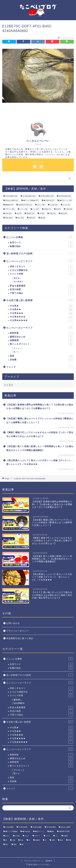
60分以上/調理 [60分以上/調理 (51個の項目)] (12, 200)
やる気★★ (41, 310)
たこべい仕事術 (40, 237)
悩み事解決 (18, 282)
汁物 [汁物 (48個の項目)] (69, 209)
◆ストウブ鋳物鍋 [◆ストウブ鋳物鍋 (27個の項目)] (31, 200)
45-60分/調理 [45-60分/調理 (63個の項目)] (65, 196)
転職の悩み (41, 246)
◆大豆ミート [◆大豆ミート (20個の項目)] (66, 200)
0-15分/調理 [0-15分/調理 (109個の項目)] (11, 196)
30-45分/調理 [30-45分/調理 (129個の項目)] (47, 196)
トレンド (40, 367)
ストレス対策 (41, 274)
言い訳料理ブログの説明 (40, 253)
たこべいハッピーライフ (40, 261)
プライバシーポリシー (18, 631)
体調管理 (41, 340)
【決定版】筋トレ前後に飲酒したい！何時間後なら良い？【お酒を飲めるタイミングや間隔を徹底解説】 (40, 448)
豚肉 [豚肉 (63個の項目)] (64, 213)
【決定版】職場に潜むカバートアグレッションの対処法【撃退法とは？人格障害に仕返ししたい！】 (40, 421)
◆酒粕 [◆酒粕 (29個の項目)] (9, 205)
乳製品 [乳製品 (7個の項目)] (47, 209)
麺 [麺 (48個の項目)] (43, 218)
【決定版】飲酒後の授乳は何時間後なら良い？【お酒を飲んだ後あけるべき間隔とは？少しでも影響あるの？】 (40, 407)
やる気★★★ (41, 313)
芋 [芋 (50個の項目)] (42, 213)
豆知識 (41, 360)
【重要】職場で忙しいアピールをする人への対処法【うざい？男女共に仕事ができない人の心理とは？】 (40, 434)
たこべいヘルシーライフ (40, 327)
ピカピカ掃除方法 (41, 270)
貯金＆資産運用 (41, 286)
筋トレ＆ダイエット (41, 344)
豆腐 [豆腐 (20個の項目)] (52, 213)
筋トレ (16, 352)
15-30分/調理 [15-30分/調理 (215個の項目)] (29, 196)
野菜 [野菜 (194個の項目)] (9, 218)
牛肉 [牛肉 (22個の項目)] (8, 213)
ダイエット (18, 348)
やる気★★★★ (41, 317)
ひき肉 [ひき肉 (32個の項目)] (54, 205)
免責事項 (49, 861)
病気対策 (41, 333)
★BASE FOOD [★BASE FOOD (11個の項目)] (25, 205)
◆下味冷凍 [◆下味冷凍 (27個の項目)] (49, 200)
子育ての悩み (41, 293)
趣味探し (17, 278)
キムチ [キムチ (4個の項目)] (66, 205)
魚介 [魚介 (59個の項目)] (21, 218)
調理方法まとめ (41, 337)
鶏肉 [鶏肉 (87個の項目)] (32, 218)
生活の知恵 (41, 289)
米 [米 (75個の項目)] (19, 213)
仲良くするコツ (41, 267)
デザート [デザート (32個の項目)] (10, 209)
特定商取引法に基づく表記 (20, 638)
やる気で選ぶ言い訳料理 (40, 300)
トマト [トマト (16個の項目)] (24, 209)
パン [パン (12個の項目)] (36, 209)
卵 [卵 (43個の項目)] (58, 209)
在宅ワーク (41, 243)
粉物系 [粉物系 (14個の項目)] (30, 213)
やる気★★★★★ (41, 320)
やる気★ (41, 306)
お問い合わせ (13, 623)
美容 (41, 356)
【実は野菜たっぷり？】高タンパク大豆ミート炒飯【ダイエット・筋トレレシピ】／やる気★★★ (40, 462)
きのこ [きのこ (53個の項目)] (41, 205)
